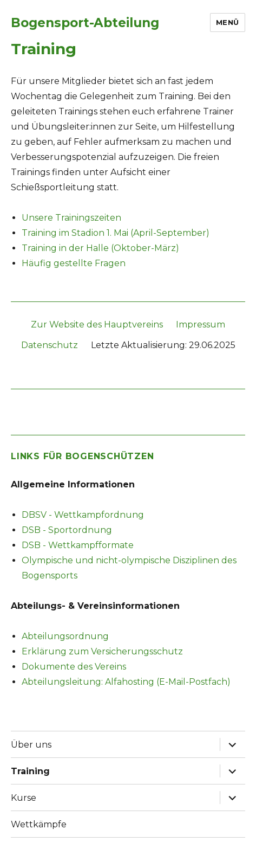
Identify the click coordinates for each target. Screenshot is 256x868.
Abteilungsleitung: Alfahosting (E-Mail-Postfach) (126, 682)
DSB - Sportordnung (67, 530)
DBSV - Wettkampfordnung (83, 515)
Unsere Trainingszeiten (71, 218)
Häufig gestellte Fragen (74, 263)
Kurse (24, 798)
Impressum (201, 324)
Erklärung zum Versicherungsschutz (102, 651)
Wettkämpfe (39, 824)
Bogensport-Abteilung (85, 23)
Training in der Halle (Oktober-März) (100, 248)
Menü (228, 22)
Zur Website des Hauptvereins (97, 324)
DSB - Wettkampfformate (78, 545)
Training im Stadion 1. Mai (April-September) (116, 233)
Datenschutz (50, 345)
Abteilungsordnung (65, 636)
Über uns (31, 745)
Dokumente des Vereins (74, 667)
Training (30, 771)
